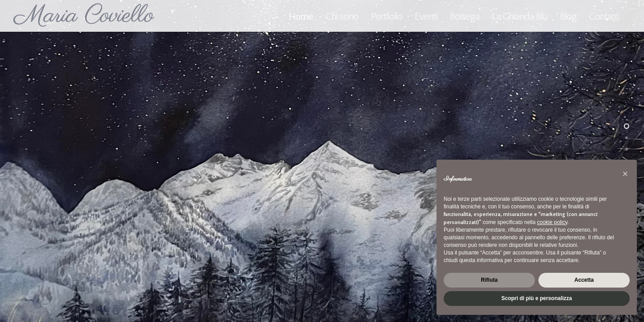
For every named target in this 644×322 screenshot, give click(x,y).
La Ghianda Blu (520, 17)
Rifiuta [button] (489, 280)
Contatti (604, 17)
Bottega (465, 17)
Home (301, 17)
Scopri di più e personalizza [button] (537, 298)
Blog (568, 17)
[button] (625, 174)
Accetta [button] (584, 280)
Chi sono (342, 17)
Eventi (426, 17)
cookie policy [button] (552, 222)
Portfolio (386, 17)
